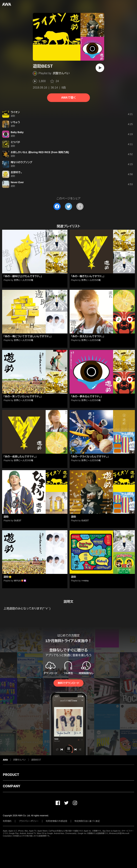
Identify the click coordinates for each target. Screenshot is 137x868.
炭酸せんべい (61, 73)
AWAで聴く (68, 98)
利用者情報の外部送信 (57, 821)
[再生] (100, 68)
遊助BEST (36, 760)
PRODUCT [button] (11, 775)
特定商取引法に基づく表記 (87, 821)
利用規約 (7, 821)
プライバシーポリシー (29, 821)
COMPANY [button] (12, 786)
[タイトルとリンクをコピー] (80, 206)
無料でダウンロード (68, 683)
